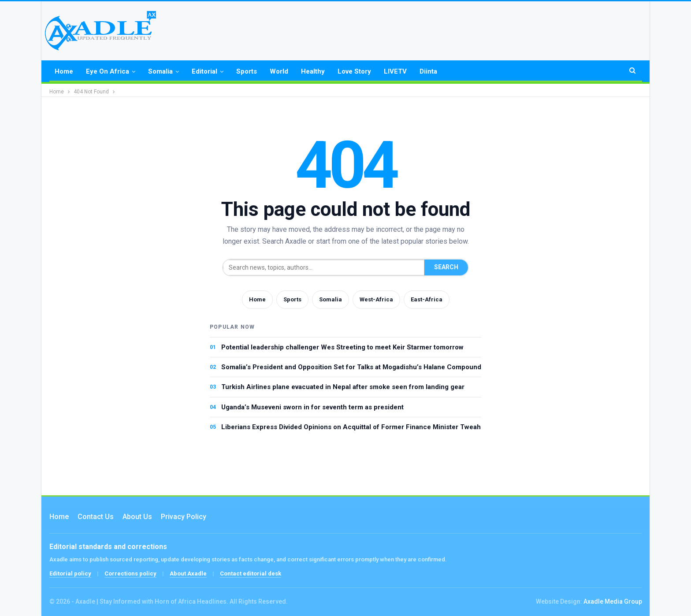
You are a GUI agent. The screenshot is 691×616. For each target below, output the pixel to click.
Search (446, 267)
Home (64, 71)
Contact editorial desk (251, 573)
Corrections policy (130, 573)
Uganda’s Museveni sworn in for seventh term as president (312, 407)
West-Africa (376, 299)
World (279, 71)
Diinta (428, 71)
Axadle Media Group (613, 601)
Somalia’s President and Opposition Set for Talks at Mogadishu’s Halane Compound (351, 367)
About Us (137, 517)
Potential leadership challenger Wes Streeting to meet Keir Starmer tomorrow (342, 347)
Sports (247, 71)
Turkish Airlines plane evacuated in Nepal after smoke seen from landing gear (343, 387)
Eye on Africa (108, 71)
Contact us (96, 517)
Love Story (354, 71)
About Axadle (188, 573)
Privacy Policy (184, 517)
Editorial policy (70, 573)
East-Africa (427, 299)
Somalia (160, 71)
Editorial (204, 71)
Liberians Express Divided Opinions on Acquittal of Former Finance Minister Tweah (351, 427)
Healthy (313, 71)
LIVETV (395, 71)
